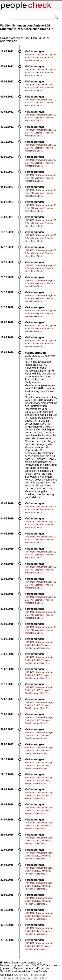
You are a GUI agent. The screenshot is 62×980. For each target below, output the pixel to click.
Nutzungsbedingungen (15, 978)
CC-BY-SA (21, 975)
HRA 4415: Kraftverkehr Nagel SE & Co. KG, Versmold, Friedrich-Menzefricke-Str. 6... (41, 58)
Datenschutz (40, 978)
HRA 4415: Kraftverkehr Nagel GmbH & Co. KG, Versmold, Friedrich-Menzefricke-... (39, 780)
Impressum (38, 975)
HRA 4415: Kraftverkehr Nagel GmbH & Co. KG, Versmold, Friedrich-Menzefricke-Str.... (39, 645)
